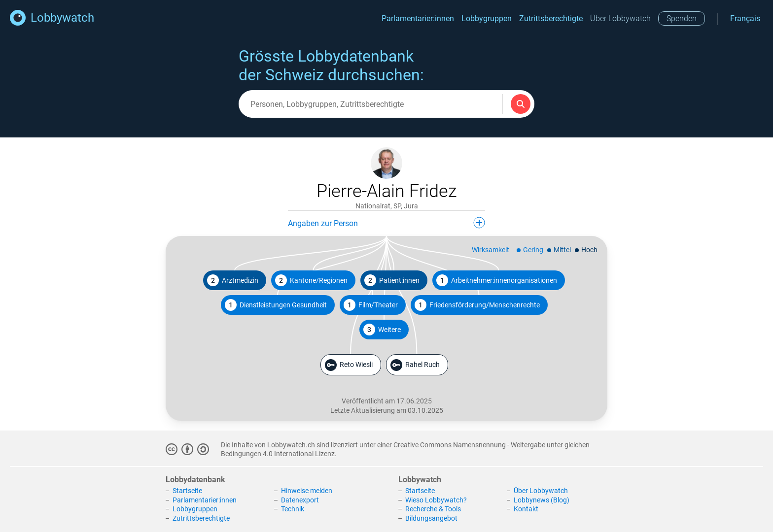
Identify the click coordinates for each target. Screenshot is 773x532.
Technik (293, 509)
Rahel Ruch (415, 365)
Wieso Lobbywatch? (436, 500)
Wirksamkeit (491, 250)
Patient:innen (392, 280)
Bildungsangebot (431, 518)
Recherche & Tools (433, 509)
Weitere (382, 330)
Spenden (682, 18)
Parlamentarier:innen (418, 18)
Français (745, 18)
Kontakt (526, 509)
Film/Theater (371, 305)
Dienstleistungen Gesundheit (276, 305)
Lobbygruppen (487, 18)
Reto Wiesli (349, 365)
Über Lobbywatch (620, 18)
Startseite (187, 491)
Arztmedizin (233, 280)
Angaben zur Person (386, 223)
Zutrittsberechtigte (551, 18)
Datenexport (300, 500)
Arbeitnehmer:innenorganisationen (497, 280)
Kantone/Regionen (311, 280)
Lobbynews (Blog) (542, 500)
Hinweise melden (307, 491)
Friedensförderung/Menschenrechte (477, 305)
